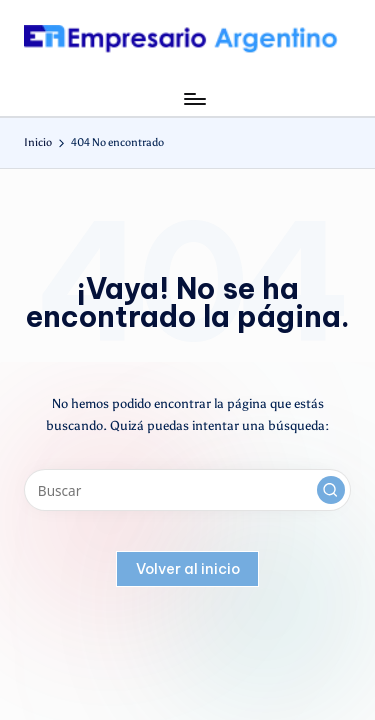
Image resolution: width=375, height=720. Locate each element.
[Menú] (194, 98)
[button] (331, 490)
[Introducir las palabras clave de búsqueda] (187, 490)
